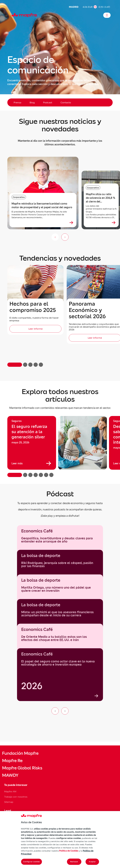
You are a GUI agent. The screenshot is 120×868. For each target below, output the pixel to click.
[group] (32, 443)
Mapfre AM (10, 791)
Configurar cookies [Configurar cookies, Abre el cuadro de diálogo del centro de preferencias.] (32, 862)
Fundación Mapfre (20, 753)
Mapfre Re (12, 761)
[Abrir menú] (107, 15)
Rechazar (74, 862)
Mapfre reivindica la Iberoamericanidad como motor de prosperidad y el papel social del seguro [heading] (42, 205)
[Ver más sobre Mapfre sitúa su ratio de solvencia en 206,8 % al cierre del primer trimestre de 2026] (114, 223)
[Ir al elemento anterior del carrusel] (55, 711)
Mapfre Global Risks (22, 768)
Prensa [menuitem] (17, 102)
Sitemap (9, 802)
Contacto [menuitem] (66, 102)
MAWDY (10, 775)
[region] (60, 447)
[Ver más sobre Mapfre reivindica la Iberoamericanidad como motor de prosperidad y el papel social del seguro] (71, 223)
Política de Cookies (69, 851)
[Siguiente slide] (65, 237)
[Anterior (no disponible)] (55, 237)
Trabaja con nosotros (16, 797)
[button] (15, 365)
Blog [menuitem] (32, 102)
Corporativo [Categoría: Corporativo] (19, 197)
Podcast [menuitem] (48, 102)
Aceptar (92, 862)
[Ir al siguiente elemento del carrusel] (65, 711)
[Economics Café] (60, 675)
